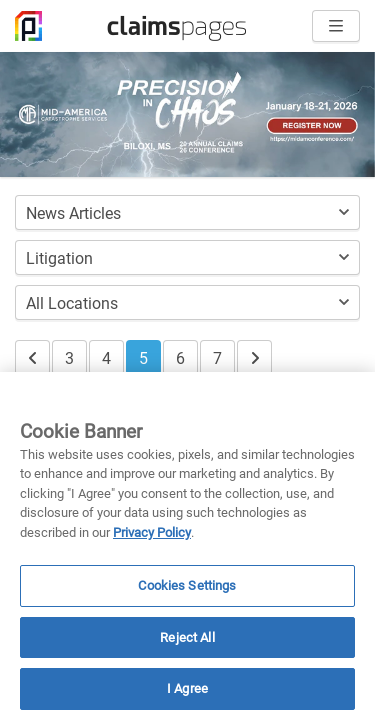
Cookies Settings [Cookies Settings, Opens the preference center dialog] (187, 585)
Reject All (187, 637)
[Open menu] (336, 26)
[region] (187, 546)
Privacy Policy (152, 532)
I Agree (187, 688)
